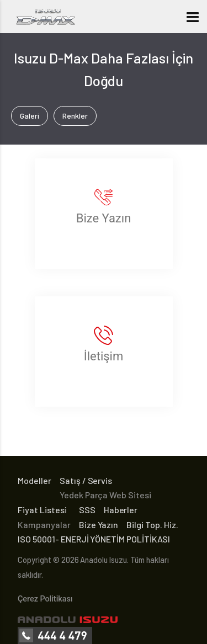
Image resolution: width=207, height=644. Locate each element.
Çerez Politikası (45, 599)
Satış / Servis (86, 480)
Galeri (30, 116)
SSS (87, 510)
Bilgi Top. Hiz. (152, 525)
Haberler (121, 510)
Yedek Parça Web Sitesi (105, 495)
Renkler (75, 116)
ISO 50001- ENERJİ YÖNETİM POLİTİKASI (94, 539)
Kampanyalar (44, 525)
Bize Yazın (99, 525)
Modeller (34, 480)
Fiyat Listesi (42, 510)
